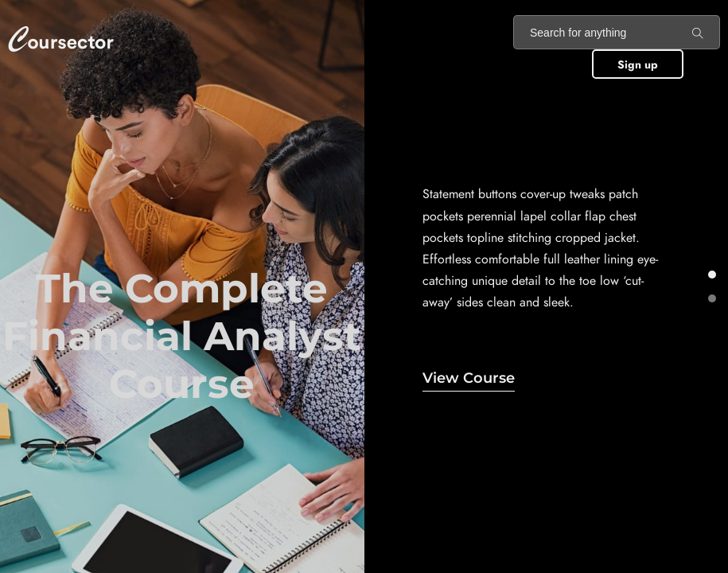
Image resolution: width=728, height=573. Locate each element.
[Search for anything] (698, 33)
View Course (469, 378)
